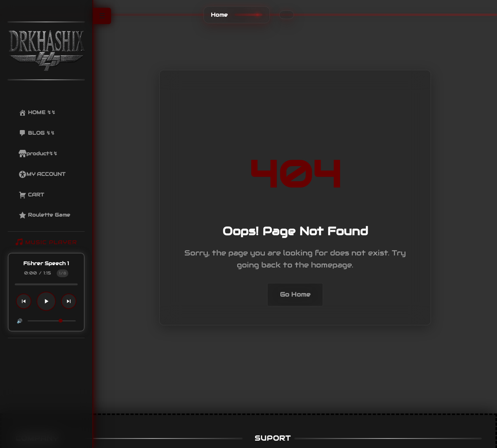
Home (219, 15)
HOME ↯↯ (37, 113)
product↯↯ (38, 154)
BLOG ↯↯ (37, 133)
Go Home (295, 294)
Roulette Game (44, 215)
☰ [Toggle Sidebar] (102, 16)
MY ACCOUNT (42, 174)
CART (31, 195)
